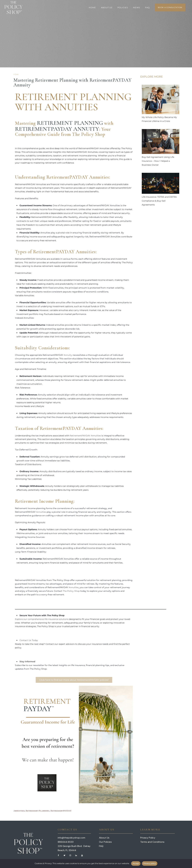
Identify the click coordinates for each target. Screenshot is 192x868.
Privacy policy (150, 863)
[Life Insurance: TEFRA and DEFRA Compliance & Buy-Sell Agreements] (160, 184)
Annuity (68, 355)
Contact (24, 640)
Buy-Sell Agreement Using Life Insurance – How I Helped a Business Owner (158, 161)
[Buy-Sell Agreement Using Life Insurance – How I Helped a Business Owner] (160, 142)
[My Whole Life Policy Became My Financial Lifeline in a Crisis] (160, 100)
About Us (104, 838)
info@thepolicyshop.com (71, 838)
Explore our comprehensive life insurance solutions (42, 619)
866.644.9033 (66, 842)
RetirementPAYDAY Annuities (85, 436)
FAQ (101, 846)
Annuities (41, 512)
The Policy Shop (71, 591)
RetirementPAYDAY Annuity (57, 129)
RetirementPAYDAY (61, 811)
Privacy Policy (148, 838)
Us (30, 640)
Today (35, 640)
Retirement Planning (70, 123)
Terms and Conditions (152, 842)
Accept (136, 863)
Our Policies (105, 842)
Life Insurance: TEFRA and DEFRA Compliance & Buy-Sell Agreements (159, 201)
